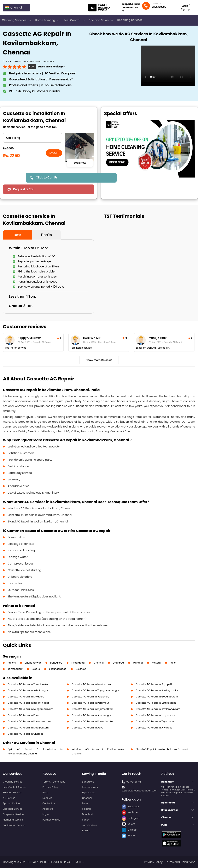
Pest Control (75, 20)
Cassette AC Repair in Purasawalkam (29, 721)
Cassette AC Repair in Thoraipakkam (29, 684)
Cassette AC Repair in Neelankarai (92, 684)
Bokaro (36, 669)
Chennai (99, 663)
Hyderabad (78, 663)
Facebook (130, 806)
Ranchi (12, 663)
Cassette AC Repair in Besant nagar (28, 703)
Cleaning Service (13, 782)
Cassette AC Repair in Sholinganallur (157, 690)
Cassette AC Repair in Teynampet (155, 721)
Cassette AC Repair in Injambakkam (93, 709)
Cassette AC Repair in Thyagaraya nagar (95, 690)
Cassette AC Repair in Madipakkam (28, 728)
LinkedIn (129, 830)
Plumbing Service (13, 820)
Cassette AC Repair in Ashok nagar (28, 690)
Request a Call (24, 189)
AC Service (9, 798)
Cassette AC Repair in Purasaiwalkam (93, 721)
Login (46, 814)
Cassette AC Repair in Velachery (90, 697)
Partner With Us (51, 820)
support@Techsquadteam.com (140, 791)
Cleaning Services (17, 20)
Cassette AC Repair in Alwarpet (154, 728)
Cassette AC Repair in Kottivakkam (156, 703)
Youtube (130, 812)
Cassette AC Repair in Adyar (88, 728)
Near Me (47, 798)
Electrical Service (13, 809)
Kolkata (156, 663)
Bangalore (56, 663)
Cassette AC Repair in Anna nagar (91, 715)
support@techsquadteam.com (131, 7)
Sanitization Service (14, 825)
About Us (48, 809)
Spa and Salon (102, 20)
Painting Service (12, 793)
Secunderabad (58, 669)
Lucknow (81, 669)
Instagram (131, 818)
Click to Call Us (47, 177)
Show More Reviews (99, 360)
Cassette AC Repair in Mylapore (26, 697)
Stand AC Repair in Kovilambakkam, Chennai (162, 749)
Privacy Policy (50, 787)
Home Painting (48, 20)
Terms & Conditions (54, 782)
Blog (45, 793)
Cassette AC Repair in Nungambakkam (30, 709)
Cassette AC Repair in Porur (24, 715)
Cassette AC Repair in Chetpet (25, 734)
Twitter (129, 836)
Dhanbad (118, 663)
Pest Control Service (14, 787)
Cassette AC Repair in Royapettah (155, 684)
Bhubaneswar (33, 663)
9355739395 (159, 7)
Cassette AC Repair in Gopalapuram (157, 697)
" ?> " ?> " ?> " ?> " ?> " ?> (33, 138)
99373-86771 (134, 782)
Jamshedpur (15, 669)
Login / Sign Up (185, 7)
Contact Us (49, 803)
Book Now (80, 163)
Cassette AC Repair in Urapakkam (155, 715)
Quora (128, 824)
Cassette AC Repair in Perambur (90, 703)
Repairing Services (130, 20)
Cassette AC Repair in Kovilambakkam (158, 709)
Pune (173, 663)
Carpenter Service (13, 814)
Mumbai (138, 663)
